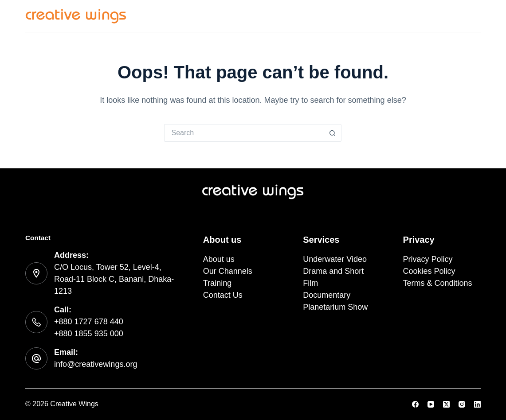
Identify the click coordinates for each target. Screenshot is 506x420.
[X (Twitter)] (446, 404)
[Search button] (333, 133)
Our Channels (346, 16)
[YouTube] (431, 404)
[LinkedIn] (477, 404)
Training (405, 16)
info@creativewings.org (96, 364)
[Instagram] (462, 404)
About (290, 16)
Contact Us (460, 16)
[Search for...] (244, 133)
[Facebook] (415, 404)
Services (242, 16)
